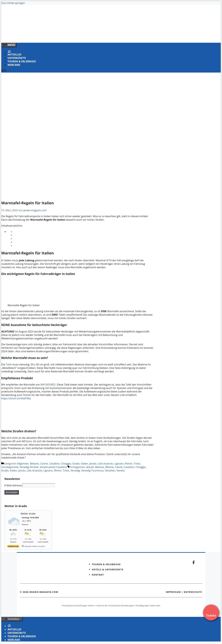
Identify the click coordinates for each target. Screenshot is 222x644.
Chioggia (66, 464)
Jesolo (93, 464)
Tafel (9, 364)
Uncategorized (10, 467)
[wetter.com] (13, 547)
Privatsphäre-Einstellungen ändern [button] (78, 606)
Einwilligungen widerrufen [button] (148, 606)
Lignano (119, 464)
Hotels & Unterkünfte (108, 569)
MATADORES (48, 385)
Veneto (121, 470)
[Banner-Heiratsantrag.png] (65, 37)
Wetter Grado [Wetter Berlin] (28, 514)
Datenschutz (193, 592)
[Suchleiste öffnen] (4, 71)
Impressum (173, 592)
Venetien (110, 470)
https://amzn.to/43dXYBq (16, 398)
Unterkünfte (17, 58)
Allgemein (23, 464)
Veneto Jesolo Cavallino (53, 467)
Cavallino (54, 464)
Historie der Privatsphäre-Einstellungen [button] (115, 606)
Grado (76, 464)
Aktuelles (14, 54)
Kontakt (98, 575)
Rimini (129, 464)
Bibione (34, 464)
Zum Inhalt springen (13, 3)
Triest (137, 464)
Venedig (75, 470)
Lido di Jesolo (105, 464)
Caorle (44, 464)
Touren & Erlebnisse (22, 61)
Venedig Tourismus (92, 470)
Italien (85, 464)
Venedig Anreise (29, 467)
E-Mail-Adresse (13, 485)
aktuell (90, 467)
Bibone (109, 467)
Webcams (14, 65)
